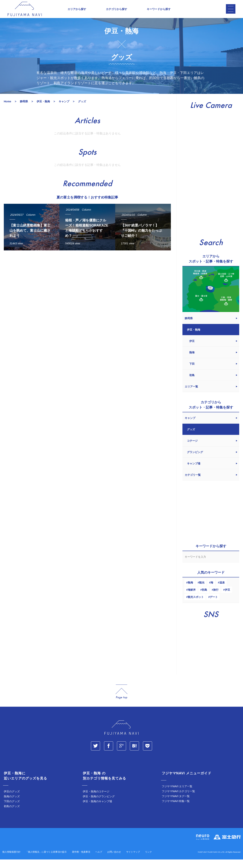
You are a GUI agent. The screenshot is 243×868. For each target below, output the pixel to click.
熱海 (190, 591)
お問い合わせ (114, 860)
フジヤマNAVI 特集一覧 (176, 810)
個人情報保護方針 (11, 860)
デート (214, 605)
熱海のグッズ (12, 805)
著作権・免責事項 (81, 860)
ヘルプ (99, 860)
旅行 (216, 598)
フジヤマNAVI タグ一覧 (176, 805)
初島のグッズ (12, 815)
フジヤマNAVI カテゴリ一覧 (178, 800)
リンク (148, 860)
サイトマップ (133, 860)
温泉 (222, 591)
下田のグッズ (12, 810)
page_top (121, 700)
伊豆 (227, 598)
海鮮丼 (192, 598)
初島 (204, 598)
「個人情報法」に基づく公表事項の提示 (46, 860)
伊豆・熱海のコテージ (96, 800)
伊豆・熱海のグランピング (99, 805)
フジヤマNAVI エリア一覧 (177, 795)
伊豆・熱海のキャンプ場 (97, 810)
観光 (202, 591)
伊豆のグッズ (12, 800)
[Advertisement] (87, 297)
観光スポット (196, 605)
